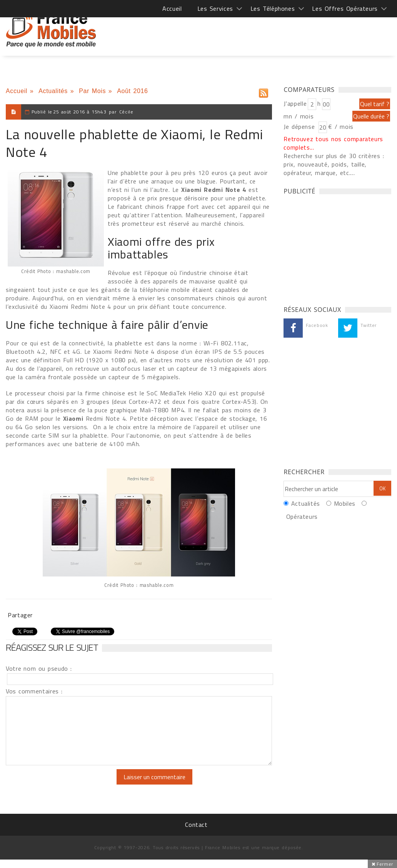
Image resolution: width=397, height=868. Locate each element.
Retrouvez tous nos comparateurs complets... (333, 143)
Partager (20, 615)
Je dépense (300, 127)
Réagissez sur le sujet (52, 647)
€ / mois (341, 127)
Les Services (215, 8)
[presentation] (70, 784)
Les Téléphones (273, 8)
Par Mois (92, 91)
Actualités (53, 91)
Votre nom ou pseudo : (39, 668)
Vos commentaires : (34, 691)
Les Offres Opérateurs (345, 8)
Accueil (172, 8)
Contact (196, 825)
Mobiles (345, 503)
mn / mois (299, 116)
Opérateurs (302, 516)
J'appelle (295, 103)
